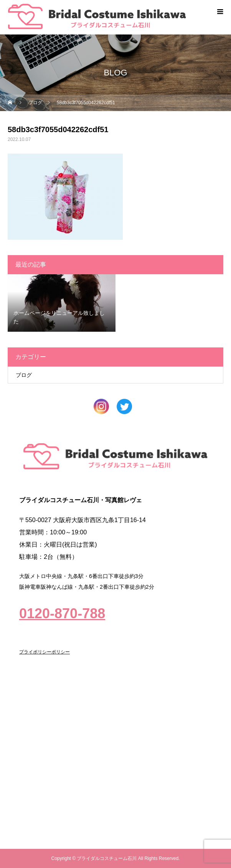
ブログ (24, 375)
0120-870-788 (62, 613)
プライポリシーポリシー (45, 652)
